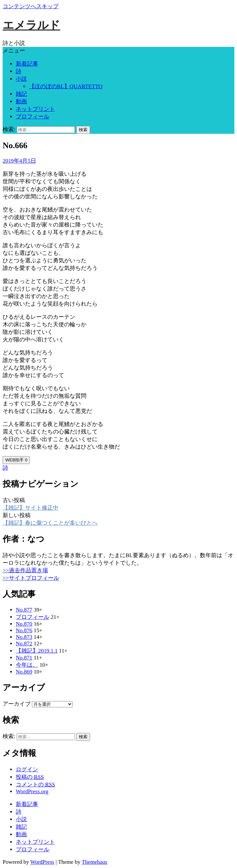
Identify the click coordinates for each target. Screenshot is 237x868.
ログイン (27, 769)
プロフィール (33, 117)
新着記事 (27, 64)
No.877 (24, 610)
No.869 (24, 672)
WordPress (42, 862)
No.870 (24, 624)
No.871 (24, 658)
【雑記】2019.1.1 (37, 651)
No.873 (24, 637)
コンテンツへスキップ (31, 6)
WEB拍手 (16, 460)
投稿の (30, 777)
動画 (21, 101)
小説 (21, 79)
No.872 (24, 644)
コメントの (35, 785)
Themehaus (94, 862)
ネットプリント (35, 109)
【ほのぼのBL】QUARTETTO (66, 86)
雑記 (21, 94)
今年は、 (27, 665)
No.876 (24, 630)
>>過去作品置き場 (25, 570)
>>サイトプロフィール (31, 578)
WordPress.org (32, 791)
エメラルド (31, 25)
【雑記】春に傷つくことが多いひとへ (50, 523)
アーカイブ (17, 704)
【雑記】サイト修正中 (31, 508)
